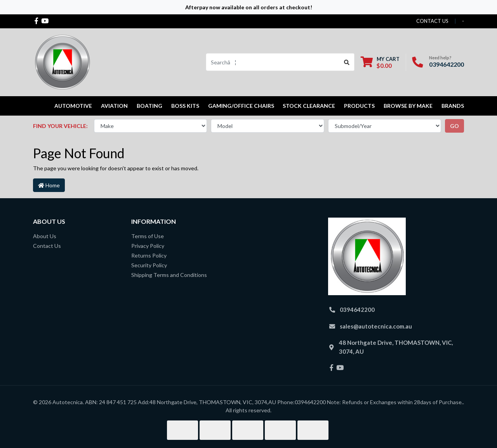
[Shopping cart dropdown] (380, 62)
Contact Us (47, 246)
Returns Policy (149, 255)
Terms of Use (148, 236)
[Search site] (347, 62)
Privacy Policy (148, 246)
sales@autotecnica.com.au (376, 326)
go (454, 126)
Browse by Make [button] (408, 106)
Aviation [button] (114, 106)
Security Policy (149, 265)
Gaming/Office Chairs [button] (241, 106)
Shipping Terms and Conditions (169, 275)
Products (359, 106)
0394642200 (447, 64)
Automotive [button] (73, 106)
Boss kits (185, 106)
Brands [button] (453, 106)
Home (49, 185)
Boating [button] (149, 106)
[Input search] (273, 62)
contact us (432, 21)
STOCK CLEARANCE (309, 106)
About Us (45, 236)
